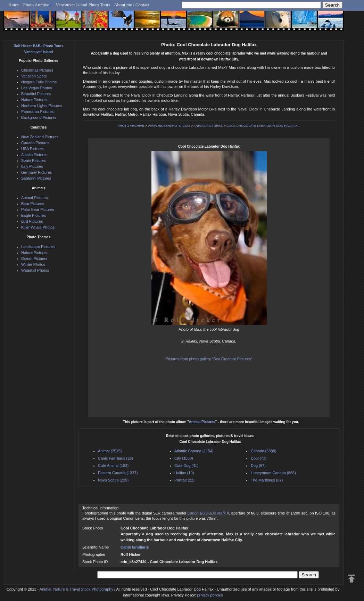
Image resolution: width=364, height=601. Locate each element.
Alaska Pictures (34, 155)
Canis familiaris (135, 547)
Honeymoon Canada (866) (273, 473)
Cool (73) (259, 458)
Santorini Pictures (36, 178)
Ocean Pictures (34, 258)
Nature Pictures (34, 100)
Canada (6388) (263, 451)
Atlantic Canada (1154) (194, 451)
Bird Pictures (32, 221)
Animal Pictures (202, 422)
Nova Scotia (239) (113, 480)
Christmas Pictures (37, 70)
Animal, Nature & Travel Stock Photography (76, 589)
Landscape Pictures (38, 247)
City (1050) (184, 458)
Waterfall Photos (35, 270)
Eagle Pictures (34, 215)
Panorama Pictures (38, 112)
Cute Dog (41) (186, 466)
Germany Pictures (36, 172)
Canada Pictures (35, 143)
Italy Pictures (32, 166)
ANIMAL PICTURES (208, 126)
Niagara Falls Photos (39, 82)
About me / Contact (132, 5)
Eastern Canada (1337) (118, 473)
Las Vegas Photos (37, 88)
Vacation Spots (34, 76)
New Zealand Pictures (40, 137)
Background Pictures (39, 117)
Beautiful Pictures (36, 94)
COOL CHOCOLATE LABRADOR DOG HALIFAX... (263, 126)
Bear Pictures (33, 204)
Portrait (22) (184, 480)
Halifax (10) (184, 473)
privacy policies (210, 595)
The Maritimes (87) (267, 480)
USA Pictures (32, 149)
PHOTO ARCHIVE (131, 126)
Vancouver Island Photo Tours (83, 5)
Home (14, 5)
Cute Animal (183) (113, 466)
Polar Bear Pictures (38, 209)
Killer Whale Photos (38, 227)
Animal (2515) (110, 451)
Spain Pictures (34, 160)
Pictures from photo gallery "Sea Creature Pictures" (209, 359)
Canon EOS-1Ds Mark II (208, 513)
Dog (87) (258, 466)
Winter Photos (33, 264)
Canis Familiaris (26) (115, 458)
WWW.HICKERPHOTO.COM (169, 126)
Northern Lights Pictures (42, 106)
